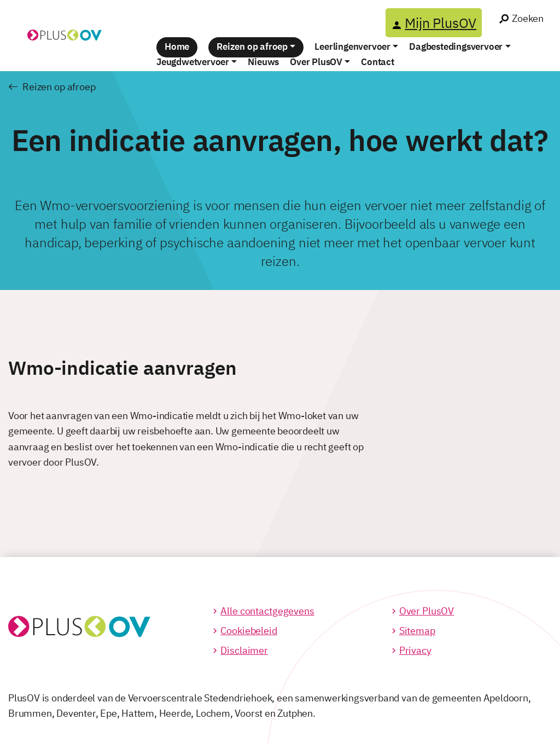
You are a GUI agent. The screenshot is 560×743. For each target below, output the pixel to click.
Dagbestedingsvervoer (456, 47)
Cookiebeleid (249, 631)
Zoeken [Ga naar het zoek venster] (528, 18)
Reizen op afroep (252, 47)
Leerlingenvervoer (352, 47)
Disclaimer (244, 650)
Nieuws (263, 62)
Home (177, 47)
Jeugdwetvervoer (193, 62)
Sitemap (417, 631)
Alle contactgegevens (267, 611)
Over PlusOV (316, 62)
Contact (378, 62)
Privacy (415, 650)
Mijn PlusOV (441, 23)
